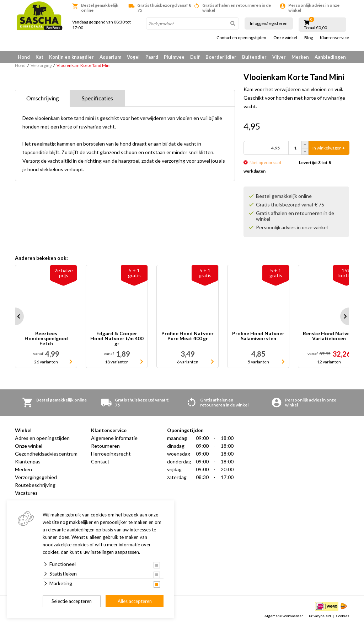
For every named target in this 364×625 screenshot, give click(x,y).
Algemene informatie (114, 438)
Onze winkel (285, 38)
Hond (24, 57)
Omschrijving (43, 98)
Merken (300, 57)
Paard (152, 57)
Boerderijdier (221, 57)
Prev (15, 316)
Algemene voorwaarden (284, 616)
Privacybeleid (320, 616)
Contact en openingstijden (241, 38)
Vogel (133, 57)
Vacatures (26, 493)
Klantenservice (334, 38)
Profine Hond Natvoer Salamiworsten (258, 336)
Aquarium (110, 57)
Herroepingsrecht (111, 454)
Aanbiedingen (330, 57)
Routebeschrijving (35, 485)
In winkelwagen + (329, 148)
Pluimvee (174, 57)
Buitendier (254, 57)
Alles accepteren (135, 601)
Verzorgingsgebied (36, 477)
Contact (100, 461)
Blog (309, 38)
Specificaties (97, 98)
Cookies (343, 616)
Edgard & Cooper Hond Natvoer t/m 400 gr (117, 338)
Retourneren (105, 446)
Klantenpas (28, 461)
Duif (195, 57)
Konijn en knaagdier (71, 57)
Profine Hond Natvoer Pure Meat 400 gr (188, 336)
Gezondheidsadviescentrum (46, 454)
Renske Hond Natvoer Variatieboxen (329, 336)
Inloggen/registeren (269, 23)
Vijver (279, 57)
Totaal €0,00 (315, 28)
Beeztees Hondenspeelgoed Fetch (46, 338)
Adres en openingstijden (42, 438)
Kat (39, 57)
